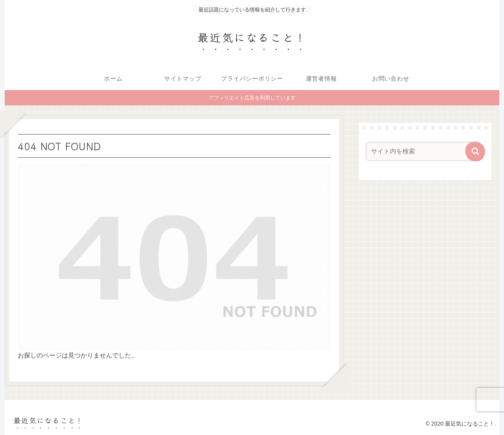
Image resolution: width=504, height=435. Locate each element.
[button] (475, 151)
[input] (421, 151)
